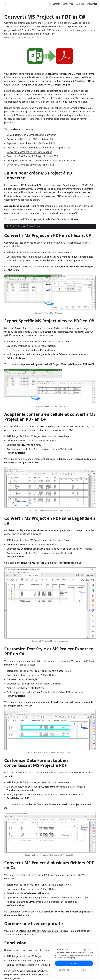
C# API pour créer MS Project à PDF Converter (31, 135)
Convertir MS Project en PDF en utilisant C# (30, 139)
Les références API (67, 213)
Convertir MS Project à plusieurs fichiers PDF (31, 165)
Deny (84, 970)
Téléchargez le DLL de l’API (39, 219)
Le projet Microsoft (14, 91)
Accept (74, 963)
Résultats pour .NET (73, 185)
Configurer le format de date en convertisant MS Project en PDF (41, 160)
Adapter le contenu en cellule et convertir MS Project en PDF (39, 148)
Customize (64, 970)
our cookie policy (69, 958)
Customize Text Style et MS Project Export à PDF (32, 156)
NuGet (75, 219)
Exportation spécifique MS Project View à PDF (31, 143)
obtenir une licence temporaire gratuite (40, 931)
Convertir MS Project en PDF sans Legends (30, 152)
